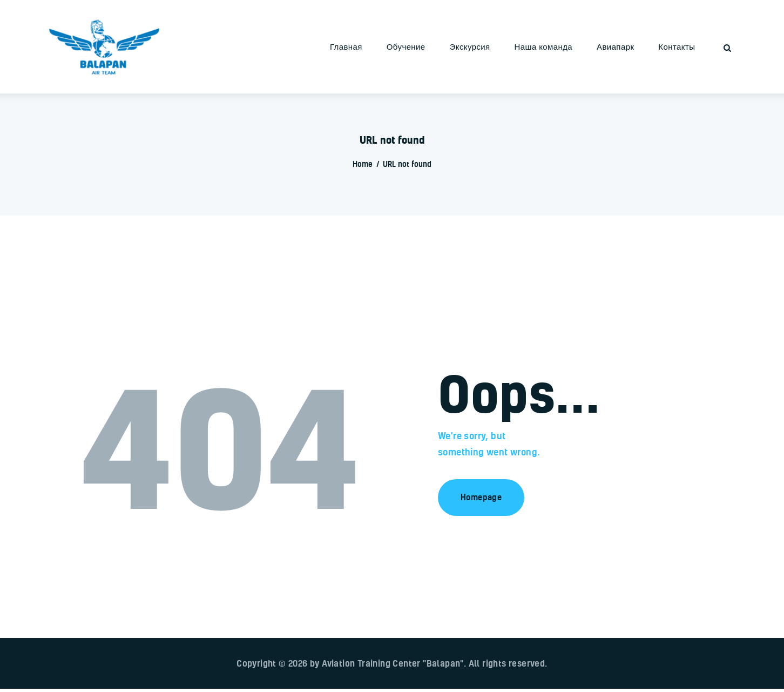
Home (363, 164)
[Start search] (727, 48)
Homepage (481, 497)
